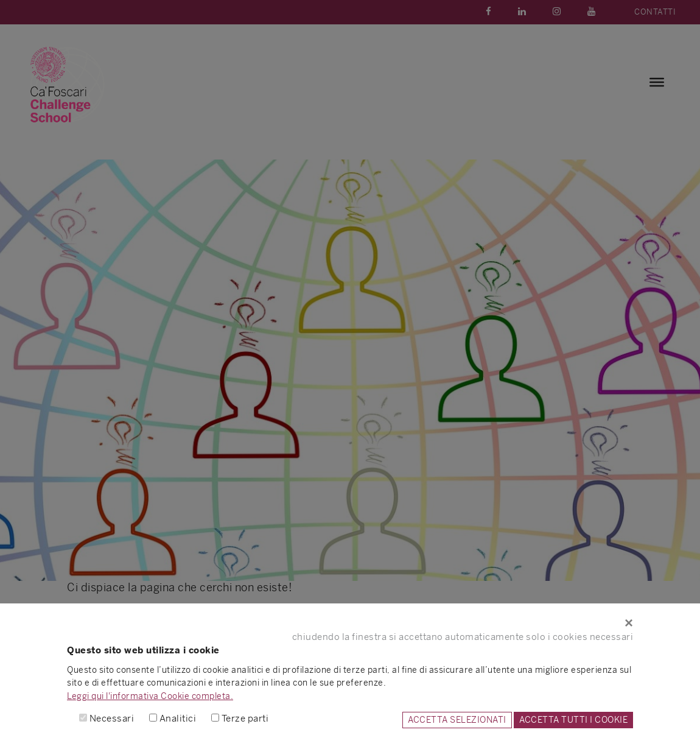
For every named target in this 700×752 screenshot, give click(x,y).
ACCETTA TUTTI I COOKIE (573, 720)
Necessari (112, 718)
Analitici (178, 718)
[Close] (350, 623)
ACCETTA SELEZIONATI (457, 720)
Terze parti (245, 718)
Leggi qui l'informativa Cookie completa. (150, 696)
